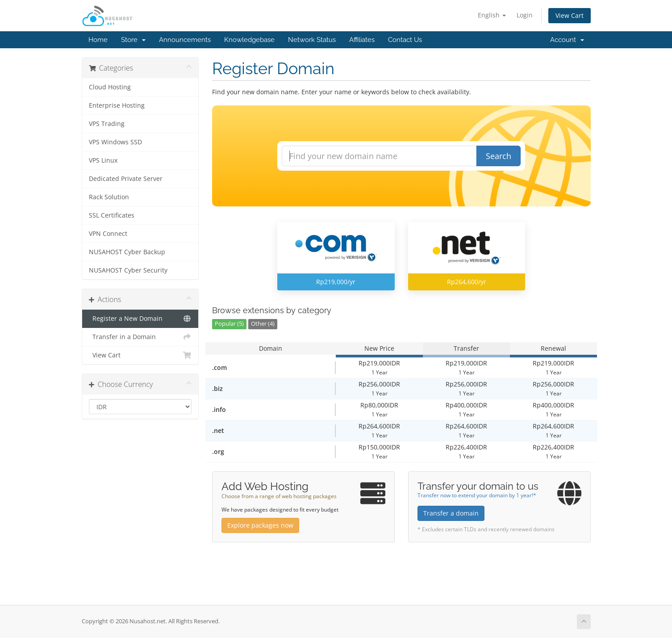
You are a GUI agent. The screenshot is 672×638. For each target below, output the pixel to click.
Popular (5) (229, 324)
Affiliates (362, 40)
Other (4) (263, 324)
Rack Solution (109, 197)
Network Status (312, 40)
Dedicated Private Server (126, 179)
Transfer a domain (451, 513)
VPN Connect (108, 234)
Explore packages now (260, 525)
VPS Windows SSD (115, 142)
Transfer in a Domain (140, 337)
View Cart (570, 15)
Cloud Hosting (110, 87)
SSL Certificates (112, 215)
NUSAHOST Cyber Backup (127, 252)
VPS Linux (103, 160)
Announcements (185, 40)
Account (567, 40)
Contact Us (405, 40)
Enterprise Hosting (117, 105)
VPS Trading (107, 124)
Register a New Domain (140, 319)
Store (133, 40)
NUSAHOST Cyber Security (128, 270)
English (492, 15)
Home (98, 40)
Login (525, 15)
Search (499, 156)
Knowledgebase (249, 40)
